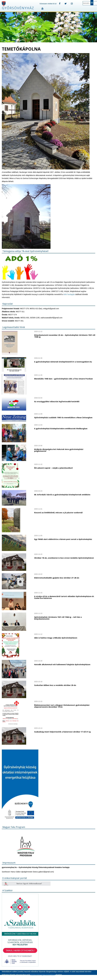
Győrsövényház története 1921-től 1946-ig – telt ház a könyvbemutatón (58, 618)
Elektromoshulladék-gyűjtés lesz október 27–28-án (57, 578)
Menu (92, 3)
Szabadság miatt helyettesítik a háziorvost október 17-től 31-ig (62, 732)
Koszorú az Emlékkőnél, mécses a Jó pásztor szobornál (58, 513)
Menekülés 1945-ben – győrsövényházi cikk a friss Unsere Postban (63, 379)
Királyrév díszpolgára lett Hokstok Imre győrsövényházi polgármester (59, 450)
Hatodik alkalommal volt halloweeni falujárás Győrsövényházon (62, 664)
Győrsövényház (18, 8)
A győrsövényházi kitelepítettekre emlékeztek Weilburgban (61, 429)
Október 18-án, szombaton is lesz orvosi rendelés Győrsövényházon (64, 558)
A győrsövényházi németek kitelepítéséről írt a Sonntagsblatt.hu (63, 362)
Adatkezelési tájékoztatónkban (43, 975)
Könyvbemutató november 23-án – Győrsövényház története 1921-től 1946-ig (65, 336)
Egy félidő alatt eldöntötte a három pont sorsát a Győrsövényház (63, 539)
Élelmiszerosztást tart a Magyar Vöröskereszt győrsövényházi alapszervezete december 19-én (62, 706)
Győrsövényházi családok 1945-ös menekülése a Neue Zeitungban (63, 417)
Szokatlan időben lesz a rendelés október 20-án (55, 685)
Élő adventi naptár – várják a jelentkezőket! (53, 468)
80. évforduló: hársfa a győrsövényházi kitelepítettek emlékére (62, 495)
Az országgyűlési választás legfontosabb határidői (57, 401)
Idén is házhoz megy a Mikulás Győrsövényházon (56, 638)
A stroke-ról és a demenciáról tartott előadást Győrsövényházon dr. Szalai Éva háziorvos (64, 597)
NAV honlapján (69, 294)
